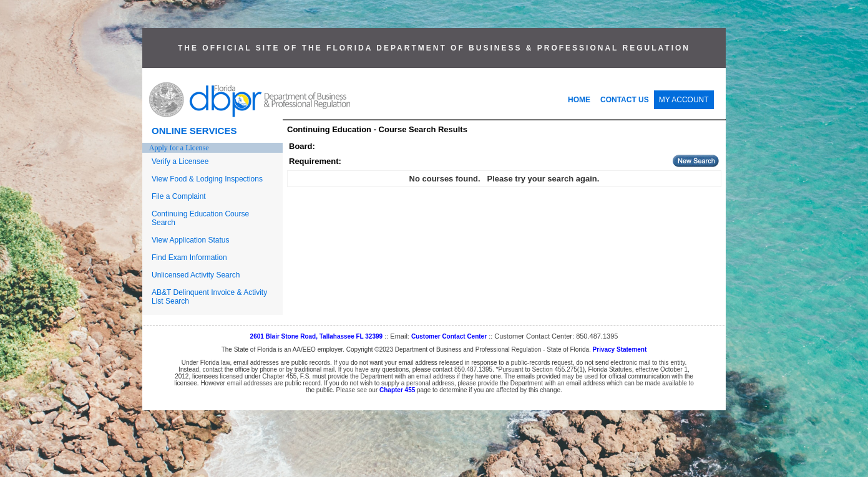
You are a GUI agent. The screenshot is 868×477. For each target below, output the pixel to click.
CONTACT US (625, 100)
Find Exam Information (189, 258)
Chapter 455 (397, 390)
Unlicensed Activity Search (196, 275)
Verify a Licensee (180, 161)
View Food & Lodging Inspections (207, 179)
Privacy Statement (620, 349)
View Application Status (191, 240)
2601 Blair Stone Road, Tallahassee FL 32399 (317, 336)
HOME (579, 100)
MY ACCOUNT (684, 100)
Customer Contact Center (449, 336)
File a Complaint (179, 196)
